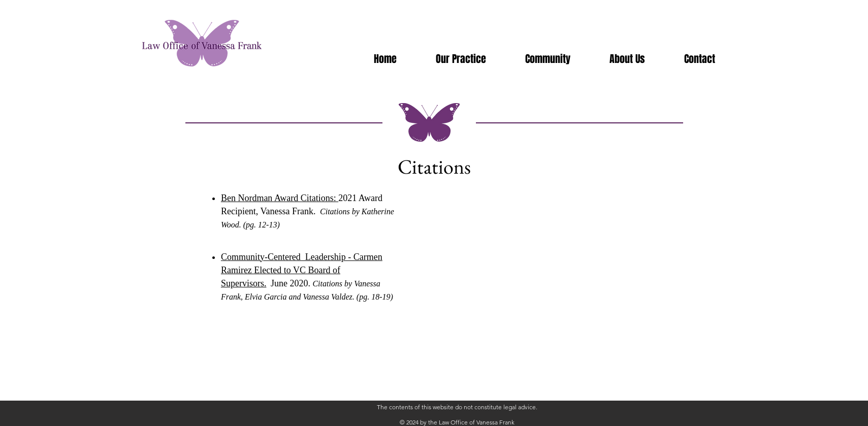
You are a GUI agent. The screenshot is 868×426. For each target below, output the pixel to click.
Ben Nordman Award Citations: (280, 198)
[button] (548, 59)
